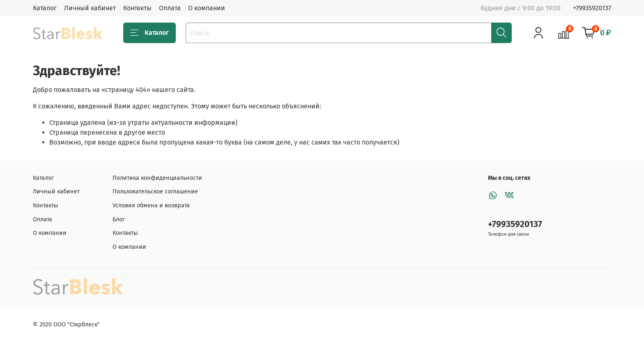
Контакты (137, 8)
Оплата (170, 8)
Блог (119, 219)
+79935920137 (592, 8)
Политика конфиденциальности (157, 178)
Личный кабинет (90, 8)
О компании (207, 8)
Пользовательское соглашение (155, 192)
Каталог (45, 8)
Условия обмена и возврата (151, 205)
